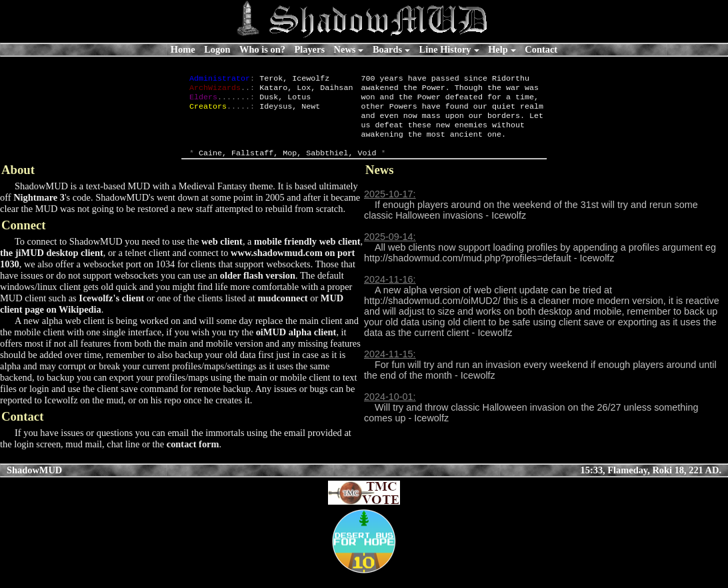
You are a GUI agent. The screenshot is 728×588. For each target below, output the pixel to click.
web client (222, 255)
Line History (445, 49)
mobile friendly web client (307, 255)
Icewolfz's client (111, 311)
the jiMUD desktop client (52, 266)
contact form (193, 457)
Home (183, 49)
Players (309, 49)
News (345, 49)
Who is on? (262, 49)
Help (498, 49)
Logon (217, 49)
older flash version (258, 289)
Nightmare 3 (39, 211)
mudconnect (282, 311)
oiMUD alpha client (296, 345)
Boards (387, 49)
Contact (541, 49)
